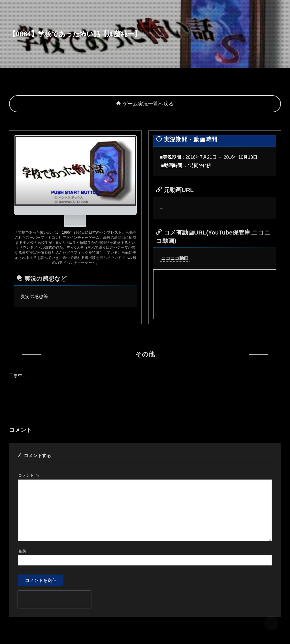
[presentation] (54, 599)
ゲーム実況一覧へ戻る (145, 104)
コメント (29, 475)
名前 (22, 551)
